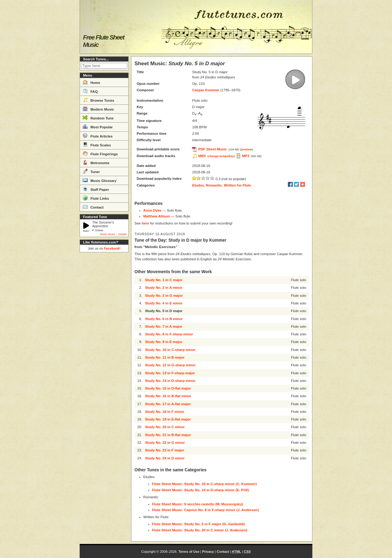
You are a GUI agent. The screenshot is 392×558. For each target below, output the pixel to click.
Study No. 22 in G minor (165, 443)
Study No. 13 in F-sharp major (170, 373)
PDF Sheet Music (212, 149)
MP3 (246, 156)
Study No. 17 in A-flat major (168, 404)
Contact (93, 207)
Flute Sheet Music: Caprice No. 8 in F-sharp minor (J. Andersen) (205, 510)
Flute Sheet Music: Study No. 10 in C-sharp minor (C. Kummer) (205, 484)
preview (247, 149)
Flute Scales (97, 145)
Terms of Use (189, 552)
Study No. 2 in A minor (164, 288)
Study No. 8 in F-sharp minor (169, 334)
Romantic (214, 185)
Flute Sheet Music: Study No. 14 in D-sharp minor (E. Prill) (201, 490)
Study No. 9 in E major (164, 342)
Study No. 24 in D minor (165, 458)
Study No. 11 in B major (165, 357)
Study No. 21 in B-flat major (168, 435)
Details (123, 234)
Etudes (198, 185)
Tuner (91, 171)
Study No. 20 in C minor (165, 427)
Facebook (112, 248)
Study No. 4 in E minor (164, 303)
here (145, 223)
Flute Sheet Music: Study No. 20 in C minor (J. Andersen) (200, 530)
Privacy (208, 552)
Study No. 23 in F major (164, 450)
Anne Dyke (152, 210)
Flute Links (96, 198)
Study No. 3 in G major (164, 296)
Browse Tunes (98, 100)
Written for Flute (237, 185)
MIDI (202, 156)
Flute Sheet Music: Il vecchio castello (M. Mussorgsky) (198, 504)
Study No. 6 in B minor (164, 319)
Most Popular (98, 126)
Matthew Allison (157, 216)
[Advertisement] (104, 347)
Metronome (96, 162)
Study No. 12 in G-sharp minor (170, 365)
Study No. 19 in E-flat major (168, 419)
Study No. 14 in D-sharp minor (170, 381)
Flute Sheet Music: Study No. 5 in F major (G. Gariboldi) (199, 524)
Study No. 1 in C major (164, 280)
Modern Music (98, 109)
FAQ (90, 91)
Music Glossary (100, 180)
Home (91, 82)
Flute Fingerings (100, 153)
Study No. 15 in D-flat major (168, 388)
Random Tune (98, 118)
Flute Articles (98, 136)
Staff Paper (96, 189)
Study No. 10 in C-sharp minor (170, 350)
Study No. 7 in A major (164, 326)
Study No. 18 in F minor (164, 412)
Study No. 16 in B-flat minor (168, 396)
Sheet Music (108, 234)
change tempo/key (221, 156)
